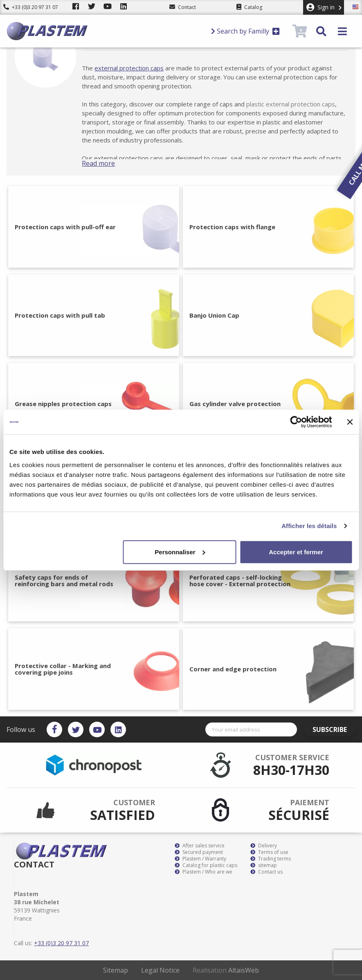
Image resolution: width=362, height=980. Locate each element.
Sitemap (116, 970)
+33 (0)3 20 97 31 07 (31, 7)
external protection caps (136, 68)
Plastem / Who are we (203, 872)
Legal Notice (160, 970)
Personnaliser (180, 552)
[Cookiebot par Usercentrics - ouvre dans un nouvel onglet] (296, 422)
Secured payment (199, 852)
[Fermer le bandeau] (350, 422)
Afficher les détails (309, 526)
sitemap (264, 865)
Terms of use (269, 852)
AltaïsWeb (244, 970)
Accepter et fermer (296, 552)
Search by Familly (245, 31)
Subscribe (332, 729)
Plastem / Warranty (200, 859)
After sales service (200, 846)
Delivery (264, 846)
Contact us (266, 872)
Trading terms (271, 859)
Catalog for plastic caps (206, 865)
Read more (106, 163)
